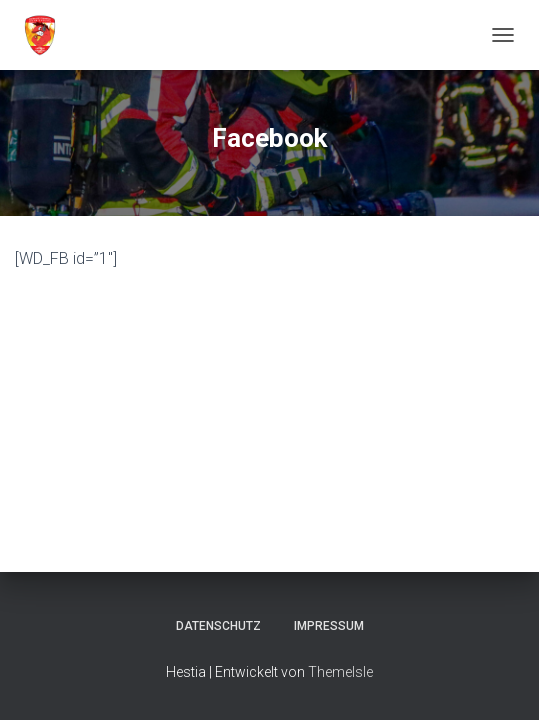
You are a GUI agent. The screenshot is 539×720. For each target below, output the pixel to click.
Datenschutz (218, 626)
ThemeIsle (340, 672)
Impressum (329, 626)
